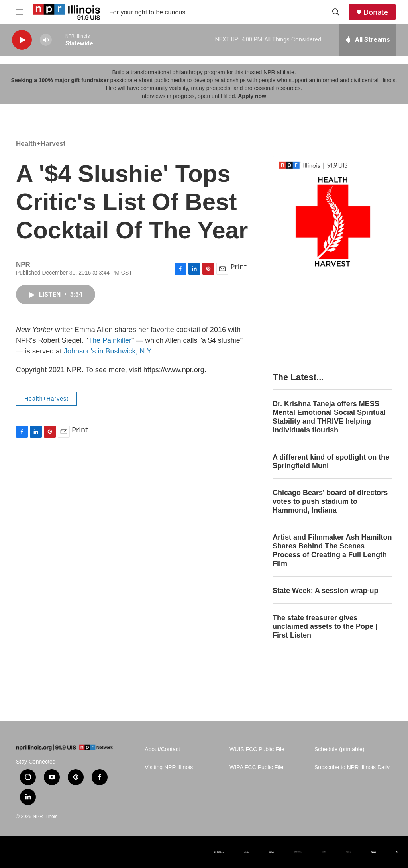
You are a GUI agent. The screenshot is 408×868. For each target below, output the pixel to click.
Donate (376, 12)
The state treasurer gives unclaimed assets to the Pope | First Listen (325, 626)
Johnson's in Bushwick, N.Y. (108, 351)
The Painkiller (110, 340)
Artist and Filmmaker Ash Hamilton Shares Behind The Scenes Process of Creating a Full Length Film (332, 550)
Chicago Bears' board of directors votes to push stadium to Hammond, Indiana (330, 501)
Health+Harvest (41, 144)
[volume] (46, 40)
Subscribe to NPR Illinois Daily (352, 767)
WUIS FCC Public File (257, 749)
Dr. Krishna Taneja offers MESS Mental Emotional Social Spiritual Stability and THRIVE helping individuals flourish (329, 417)
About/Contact (162, 749)
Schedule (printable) (339, 749)
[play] (22, 40)
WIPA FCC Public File (256, 767)
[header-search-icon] (336, 12)
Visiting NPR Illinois (169, 767)
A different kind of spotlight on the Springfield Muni (331, 461)
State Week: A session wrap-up (325, 591)
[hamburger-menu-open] (20, 12)
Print (238, 267)
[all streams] (368, 40)
